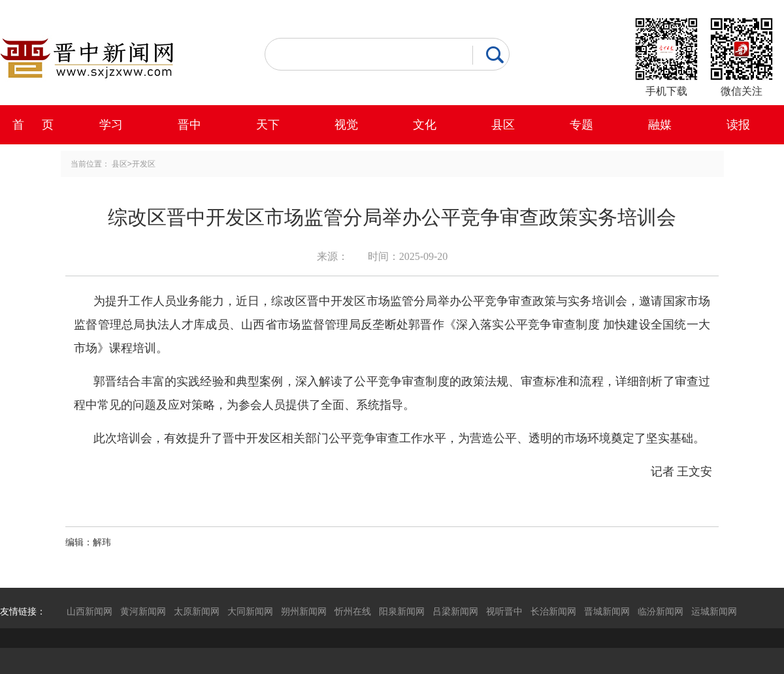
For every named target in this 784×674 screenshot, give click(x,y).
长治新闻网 (553, 611)
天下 (268, 125)
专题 (581, 125)
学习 (111, 125)
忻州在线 (353, 611)
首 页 (33, 125)
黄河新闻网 (143, 611)
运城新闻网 (714, 611)
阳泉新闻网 (402, 611)
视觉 (346, 125)
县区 (503, 125)
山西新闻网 (90, 611)
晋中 (189, 125)
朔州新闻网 (304, 611)
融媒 (660, 125)
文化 (425, 125)
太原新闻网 (197, 611)
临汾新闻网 (661, 611)
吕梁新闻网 (455, 611)
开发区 (144, 164)
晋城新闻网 (607, 611)
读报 (738, 125)
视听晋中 (504, 611)
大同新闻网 (250, 611)
